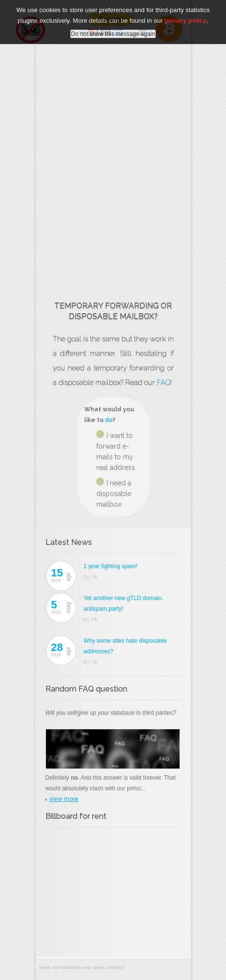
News (99, 968)
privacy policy (186, 21)
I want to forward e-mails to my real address (116, 452)
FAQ (164, 382)
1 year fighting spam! (111, 566)
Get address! (67, 968)
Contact (116, 968)
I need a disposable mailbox (114, 494)
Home (45, 968)
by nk (91, 577)
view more (64, 799)
